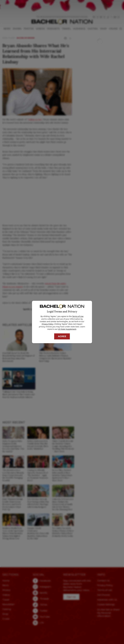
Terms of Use (78, 316)
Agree (62, 336)
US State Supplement (67, 329)
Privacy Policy (47, 324)
